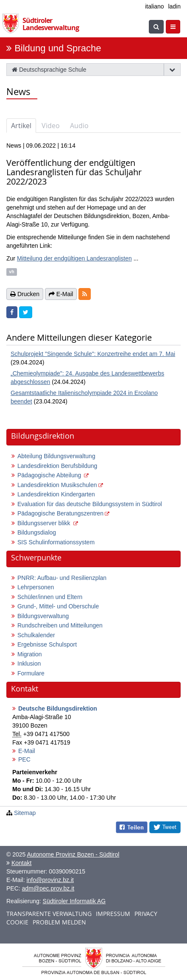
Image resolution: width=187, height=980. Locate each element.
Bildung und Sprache (58, 48)
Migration (30, 654)
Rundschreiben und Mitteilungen (60, 625)
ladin (174, 6)
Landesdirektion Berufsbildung (57, 466)
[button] (85, 294)
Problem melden (59, 922)
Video (51, 126)
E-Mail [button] (61, 294)
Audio (79, 126)
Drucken (25, 294)
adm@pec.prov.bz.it (48, 888)
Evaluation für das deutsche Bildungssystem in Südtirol (90, 504)
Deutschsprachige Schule (49, 70)
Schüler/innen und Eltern (50, 597)
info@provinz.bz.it (50, 880)
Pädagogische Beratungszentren (60, 513)
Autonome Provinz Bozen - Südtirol (73, 854)
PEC (24, 759)
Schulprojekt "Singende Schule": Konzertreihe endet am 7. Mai (93, 354)
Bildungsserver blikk (45, 523)
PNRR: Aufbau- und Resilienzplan (62, 578)
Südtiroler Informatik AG (74, 901)
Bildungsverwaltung (43, 616)
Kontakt (21, 863)
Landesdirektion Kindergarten (56, 494)
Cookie (17, 922)
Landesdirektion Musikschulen (57, 485)
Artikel (21, 126)
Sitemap (25, 813)
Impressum (113, 914)
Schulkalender (36, 635)
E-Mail (27, 751)
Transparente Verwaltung (49, 914)
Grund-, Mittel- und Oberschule (58, 606)
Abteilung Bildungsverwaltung (56, 456)
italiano (154, 6)
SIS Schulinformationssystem (56, 542)
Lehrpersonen (36, 587)
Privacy (146, 914)
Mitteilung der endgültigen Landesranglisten (74, 258)
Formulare (31, 673)
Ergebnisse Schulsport (47, 644)
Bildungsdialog (37, 532)
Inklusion (29, 664)
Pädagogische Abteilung (50, 475)
